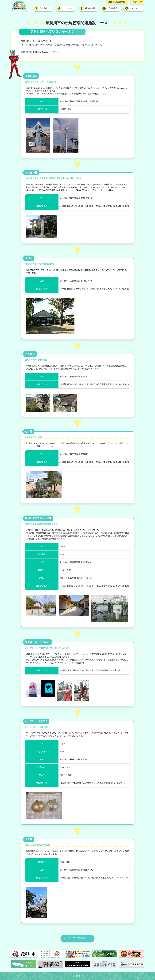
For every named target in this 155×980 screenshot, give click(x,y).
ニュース (68, 8)
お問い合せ (137, 2)
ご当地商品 (113, 8)
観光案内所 (90, 8)
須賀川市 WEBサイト (117, 2)
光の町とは (45, 8)
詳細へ (62, 547)
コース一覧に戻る (77, 938)
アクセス (135, 8)
